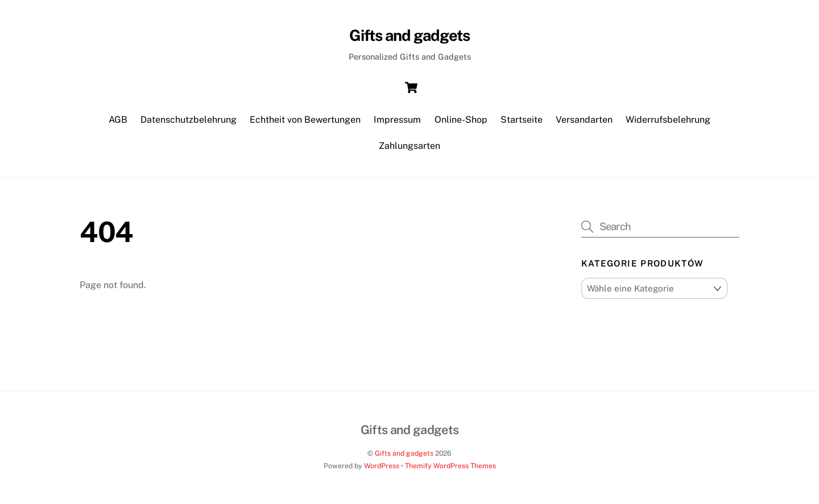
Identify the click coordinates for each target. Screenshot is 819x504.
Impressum (397, 120)
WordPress (382, 466)
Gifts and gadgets (404, 453)
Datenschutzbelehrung (189, 120)
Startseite (522, 120)
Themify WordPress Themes (450, 466)
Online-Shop (461, 120)
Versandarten (584, 120)
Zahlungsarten (409, 146)
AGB (118, 120)
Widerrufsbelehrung (668, 120)
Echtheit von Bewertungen (305, 120)
